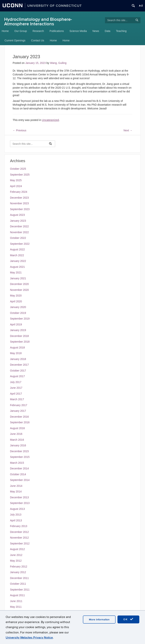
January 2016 (18, 445)
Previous (19, 130)
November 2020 (19, 290)
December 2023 (19, 198)
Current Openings (15, 40)
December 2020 (19, 284)
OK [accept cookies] (128, 619)
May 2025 (16, 180)
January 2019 (18, 330)
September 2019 (20, 319)
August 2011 (17, 595)
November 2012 (19, 538)
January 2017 (18, 411)
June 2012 (16, 555)
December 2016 (19, 417)
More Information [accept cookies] (99, 620)
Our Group (21, 31)
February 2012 (19, 567)
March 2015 (17, 463)
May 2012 (16, 561)
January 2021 (18, 278)
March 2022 (17, 255)
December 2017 (19, 365)
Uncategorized (50, 120)
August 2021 (17, 267)
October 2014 (18, 474)
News (96, 31)
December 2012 (19, 532)
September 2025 (20, 175)
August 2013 (17, 509)
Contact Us (38, 40)
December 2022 (19, 226)
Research (38, 31)
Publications (57, 31)
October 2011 (18, 584)
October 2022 (18, 238)
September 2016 (20, 422)
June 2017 (16, 388)
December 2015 (19, 451)
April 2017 (16, 394)
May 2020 (16, 296)
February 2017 (19, 405)
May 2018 (16, 353)
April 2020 (16, 301)
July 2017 (16, 382)
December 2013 (19, 497)
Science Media (78, 31)
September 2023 (20, 209)
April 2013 (16, 520)
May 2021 (16, 272)
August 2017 (17, 376)
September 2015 (20, 457)
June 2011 (16, 601)
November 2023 (19, 203)
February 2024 (19, 192)
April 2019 (16, 324)
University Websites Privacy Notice (29, 638)
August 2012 (17, 549)
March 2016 (17, 440)
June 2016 (16, 434)
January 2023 (18, 221)
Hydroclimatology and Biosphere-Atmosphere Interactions (38, 22)
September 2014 (20, 480)
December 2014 (19, 468)
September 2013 (20, 503)
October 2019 (18, 313)
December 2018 (19, 336)
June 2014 (16, 486)
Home (5, 31)
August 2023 (17, 215)
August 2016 (17, 428)
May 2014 (16, 492)
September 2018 (20, 342)
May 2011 (16, 607)
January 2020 (18, 307)
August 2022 (17, 249)
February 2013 (19, 526)
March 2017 (17, 399)
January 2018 (18, 359)
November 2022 (19, 232)
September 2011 (20, 590)
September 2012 (20, 543)
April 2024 (16, 186)
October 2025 (18, 169)
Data (108, 31)
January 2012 (18, 572)
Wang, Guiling (58, 63)
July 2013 (16, 515)
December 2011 (19, 578)
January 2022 (18, 261)
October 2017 (18, 371)
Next (128, 130)
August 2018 (17, 348)
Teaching (121, 31)
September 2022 (20, 244)
